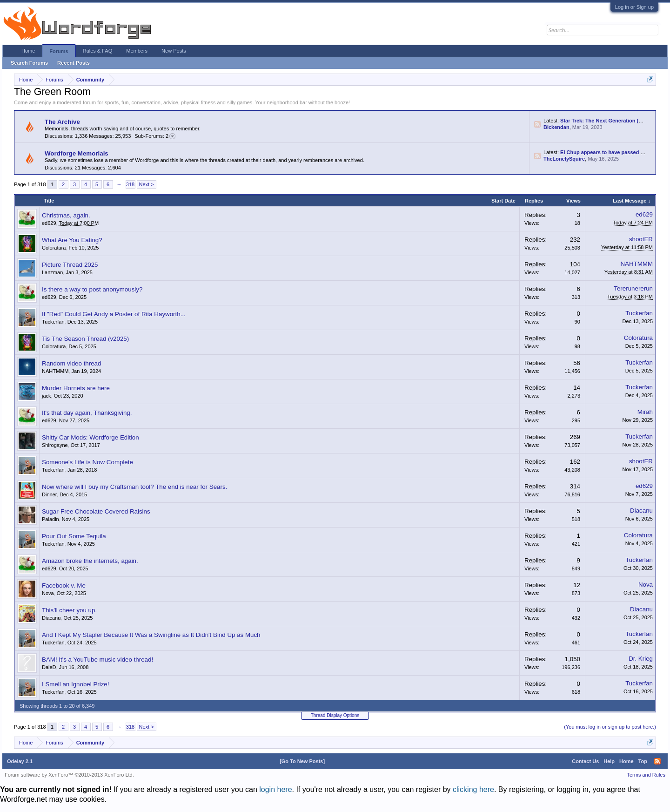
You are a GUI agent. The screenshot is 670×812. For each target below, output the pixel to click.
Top (643, 761)
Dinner (49, 494)
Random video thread (71, 363)
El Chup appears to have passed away (606, 152)
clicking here (473, 789)
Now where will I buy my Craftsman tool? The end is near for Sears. (134, 487)
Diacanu (641, 511)
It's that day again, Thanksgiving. (87, 413)
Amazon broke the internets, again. (90, 561)
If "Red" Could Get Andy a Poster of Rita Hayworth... (114, 314)
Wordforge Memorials (77, 153)
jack (47, 396)
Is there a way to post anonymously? (92, 289)
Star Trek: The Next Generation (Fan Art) (609, 121)
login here (275, 789)
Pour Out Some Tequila (74, 536)
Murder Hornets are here (76, 388)
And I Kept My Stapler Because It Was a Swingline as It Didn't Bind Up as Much (151, 635)
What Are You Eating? (72, 240)
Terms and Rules (646, 775)
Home (28, 51)
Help (609, 761)
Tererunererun (633, 288)
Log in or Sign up (634, 7)
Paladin (50, 519)
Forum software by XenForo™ (69, 775)
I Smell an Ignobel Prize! (75, 684)
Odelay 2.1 (20, 761)
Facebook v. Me (64, 585)
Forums (59, 51)
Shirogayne (55, 445)
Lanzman (52, 272)
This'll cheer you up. (69, 610)
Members (137, 51)
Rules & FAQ (98, 51)
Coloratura (54, 248)
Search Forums (29, 63)
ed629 (49, 223)
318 (130, 184)
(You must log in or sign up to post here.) (610, 727)
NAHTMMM (636, 264)
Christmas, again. (66, 215)
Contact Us (585, 761)
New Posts (174, 51)
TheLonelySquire (564, 159)
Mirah (645, 412)
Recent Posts (74, 63)
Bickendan (556, 127)
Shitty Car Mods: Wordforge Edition (90, 437)
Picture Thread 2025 (70, 265)
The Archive (62, 122)
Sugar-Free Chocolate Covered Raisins (96, 511)
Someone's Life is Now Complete (87, 462)
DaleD (49, 667)
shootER (641, 239)
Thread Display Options (335, 715)
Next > (147, 184)
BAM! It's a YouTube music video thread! (97, 660)
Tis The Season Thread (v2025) (85, 339)
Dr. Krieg (641, 659)
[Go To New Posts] (302, 761)
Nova (48, 593)
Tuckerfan (53, 322)
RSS (537, 124)
